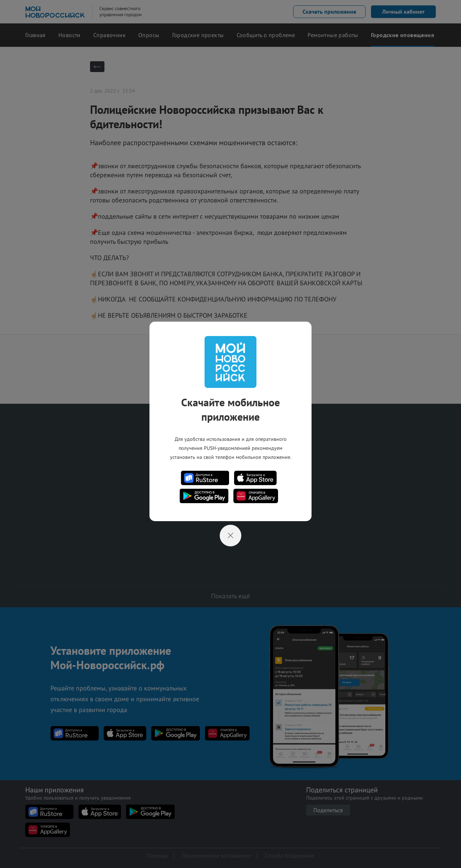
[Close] (230, 536)
